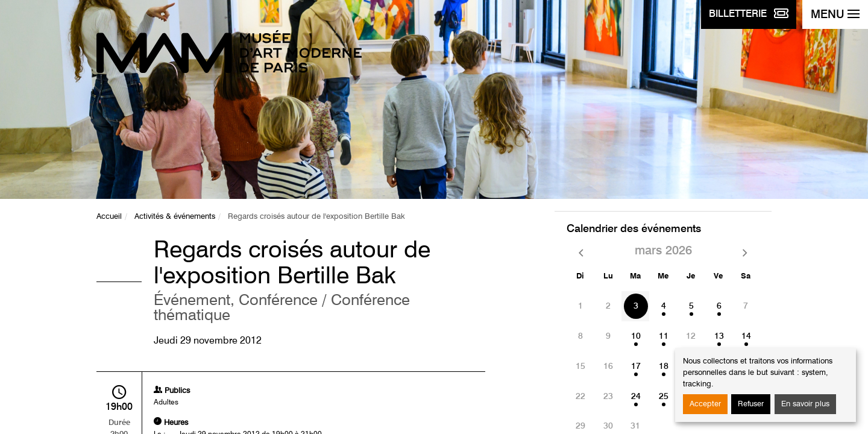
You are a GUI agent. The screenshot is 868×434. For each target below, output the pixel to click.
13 (719, 336)
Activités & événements (175, 217)
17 (636, 366)
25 (664, 397)
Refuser (751, 404)
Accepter (705, 404)
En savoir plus (805, 404)
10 (636, 336)
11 (664, 336)
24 (636, 397)
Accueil (109, 217)
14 (746, 336)
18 (664, 366)
